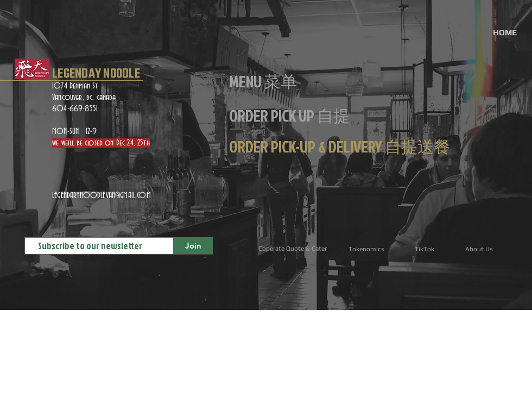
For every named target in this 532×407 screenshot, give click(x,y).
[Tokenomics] (366, 249)
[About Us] (479, 249)
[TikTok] (424, 249)
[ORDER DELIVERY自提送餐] (52, 370)
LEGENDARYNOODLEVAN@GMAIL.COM (102, 196)
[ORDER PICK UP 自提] (289, 116)
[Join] (193, 246)
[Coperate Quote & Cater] (292, 249)
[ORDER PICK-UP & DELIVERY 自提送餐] (340, 147)
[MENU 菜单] (263, 81)
